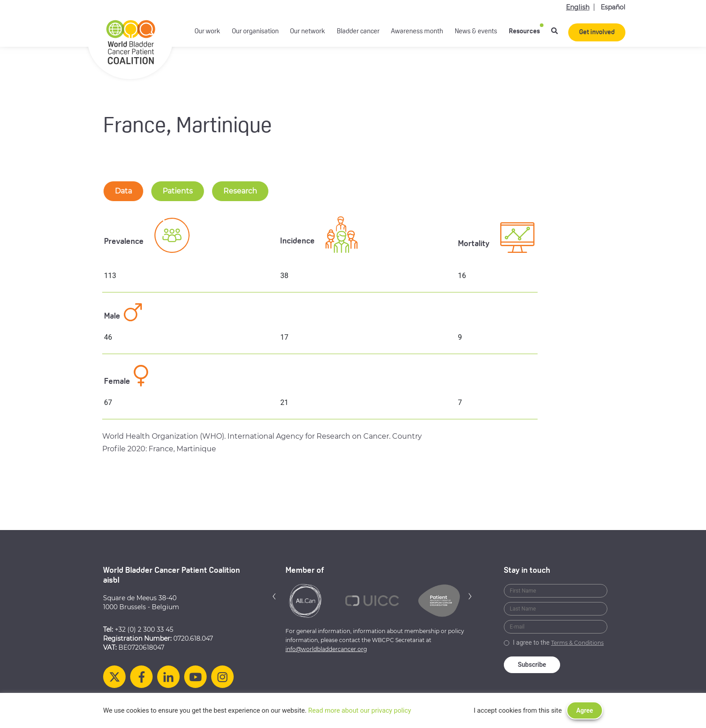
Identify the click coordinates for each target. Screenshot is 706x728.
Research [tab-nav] (240, 191)
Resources (524, 32)
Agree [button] (585, 710)
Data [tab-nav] (123, 191)
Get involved (597, 33)
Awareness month (417, 32)
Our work (207, 32)
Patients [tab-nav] (178, 191)
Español (613, 7)
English (578, 7)
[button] (274, 596)
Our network (308, 32)
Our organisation (255, 32)
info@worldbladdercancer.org (326, 649)
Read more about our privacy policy (360, 710)
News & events (476, 32)
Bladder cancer (358, 32)
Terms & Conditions (577, 643)
